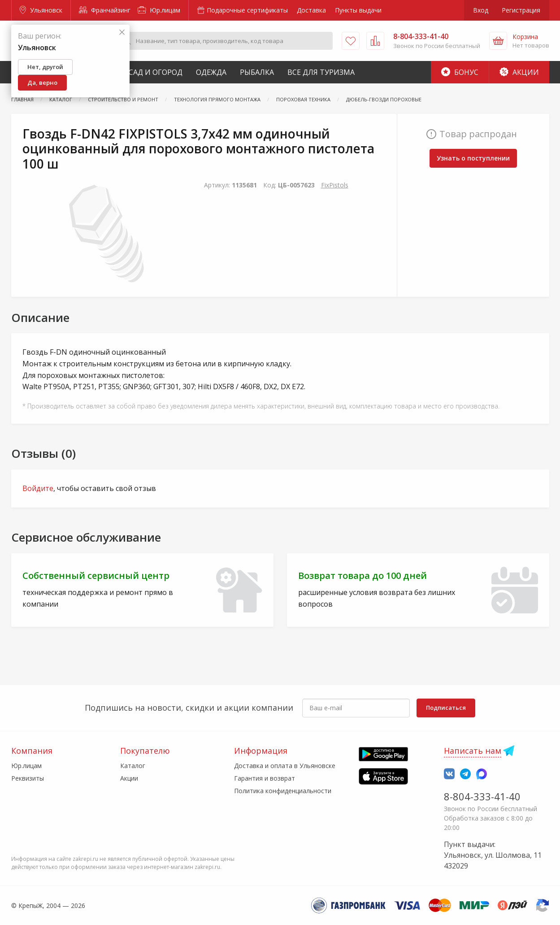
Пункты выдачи (358, 10)
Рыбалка (257, 72)
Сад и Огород (156, 72)
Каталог (133, 766)
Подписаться (446, 708)
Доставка (311, 10)
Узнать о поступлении (473, 158)
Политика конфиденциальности (283, 791)
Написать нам (473, 751)
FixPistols (335, 185)
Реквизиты (28, 778)
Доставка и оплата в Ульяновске (285, 766)
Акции (519, 72)
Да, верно (42, 83)
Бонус (460, 72)
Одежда (211, 72)
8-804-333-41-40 (482, 796)
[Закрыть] (122, 33)
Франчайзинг (105, 10)
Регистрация (521, 10)
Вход (481, 10)
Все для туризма (321, 72)
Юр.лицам (159, 10)
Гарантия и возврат (265, 778)
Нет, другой (45, 67)
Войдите (38, 488)
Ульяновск (41, 10)
